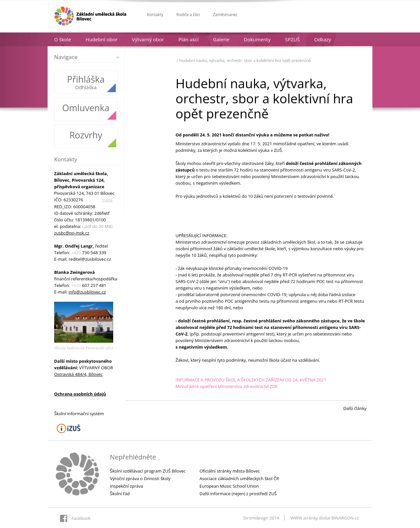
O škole (63, 39)
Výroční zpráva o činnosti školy (140, 478)
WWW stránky (304, 518)
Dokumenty (257, 39)
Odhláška (86, 87)
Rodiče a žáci (188, 15)
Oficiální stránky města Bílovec (230, 471)
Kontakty (155, 15)
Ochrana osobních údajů (80, 394)
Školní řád (120, 494)
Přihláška (86, 79)
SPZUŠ (292, 39)
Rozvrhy (86, 135)
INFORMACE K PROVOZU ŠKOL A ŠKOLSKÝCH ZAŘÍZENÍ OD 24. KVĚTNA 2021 (251, 380)
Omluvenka (86, 108)
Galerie (221, 39)
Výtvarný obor (148, 39)
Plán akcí (189, 39)
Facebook (81, 518)
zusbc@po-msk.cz (72, 233)
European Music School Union (229, 486)
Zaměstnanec (225, 15)
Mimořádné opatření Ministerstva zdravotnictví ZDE (227, 386)
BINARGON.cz (345, 518)
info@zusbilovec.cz (87, 292)
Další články (355, 408)
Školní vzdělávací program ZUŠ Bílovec (148, 471)
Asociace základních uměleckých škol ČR (239, 478)
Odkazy (323, 39)
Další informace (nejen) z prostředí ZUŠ (238, 494)
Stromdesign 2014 (261, 518)
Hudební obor (102, 39)
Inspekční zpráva (126, 486)
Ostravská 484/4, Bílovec (78, 374)
